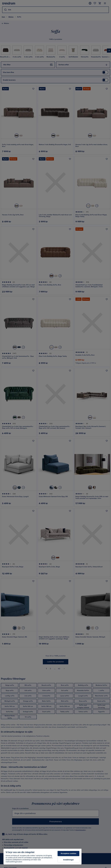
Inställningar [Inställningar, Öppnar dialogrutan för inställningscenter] (68, 860)
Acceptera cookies (69, 853)
